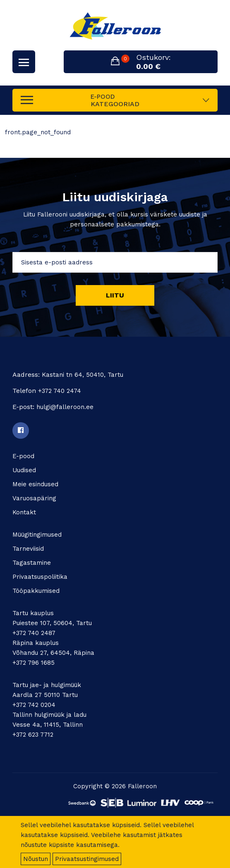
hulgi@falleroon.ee (65, 407)
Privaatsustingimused (87, 859)
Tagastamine (32, 563)
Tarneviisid (28, 549)
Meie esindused (35, 484)
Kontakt (24, 512)
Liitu (115, 295)
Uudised (24, 470)
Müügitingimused (37, 535)
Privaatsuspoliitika (40, 577)
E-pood (23, 456)
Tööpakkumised (36, 591)
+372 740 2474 (60, 391)
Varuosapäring (34, 498)
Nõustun (36, 859)
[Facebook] (21, 430)
